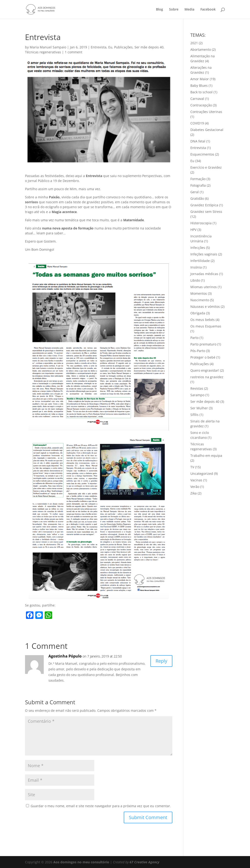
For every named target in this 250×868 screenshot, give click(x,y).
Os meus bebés (203, 320)
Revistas (197, 388)
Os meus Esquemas (206, 326)
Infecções (198, 248)
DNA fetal (198, 141)
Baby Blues (199, 85)
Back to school (201, 92)
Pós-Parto (198, 351)
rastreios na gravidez (207, 377)
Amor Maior (200, 79)
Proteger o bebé (203, 357)
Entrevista (99, 47)
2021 (194, 43)
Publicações (123, 47)
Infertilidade (200, 261)
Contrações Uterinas (206, 112)
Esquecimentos (202, 154)
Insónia (196, 267)
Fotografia (198, 185)
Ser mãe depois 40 (149, 47)
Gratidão (197, 198)
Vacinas (196, 480)
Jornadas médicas (204, 274)
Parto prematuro (203, 344)
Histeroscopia (201, 223)
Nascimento (200, 300)
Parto (194, 338)
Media (189, 10)
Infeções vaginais (204, 254)
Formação (198, 179)
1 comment (74, 52)
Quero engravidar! (205, 370)
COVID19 (197, 123)
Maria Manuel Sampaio (48, 47)
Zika (194, 493)
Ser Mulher (199, 408)
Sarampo (197, 395)
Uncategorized (202, 474)
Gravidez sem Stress (206, 212)
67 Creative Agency (144, 862)
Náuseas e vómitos (205, 307)
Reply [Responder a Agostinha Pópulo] (161, 661)
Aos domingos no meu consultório (81, 862)
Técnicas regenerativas (43, 52)
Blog (159, 10)
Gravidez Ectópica (204, 205)
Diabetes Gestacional (207, 130)
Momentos (199, 293)
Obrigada (198, 313)
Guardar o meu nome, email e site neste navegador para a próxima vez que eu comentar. (101, 806)
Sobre (174, 10)
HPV (193, 230)
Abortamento (201, 49)
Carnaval (197, 99)
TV (192, 467)
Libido (195, 280)
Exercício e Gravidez (206, 167)
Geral (195, 192)
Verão (195, 487)
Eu (110, 47)
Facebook (208, 10)
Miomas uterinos (204, 287)
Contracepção (201, 105)
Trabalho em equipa (206, 456)
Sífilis (194, 415)
